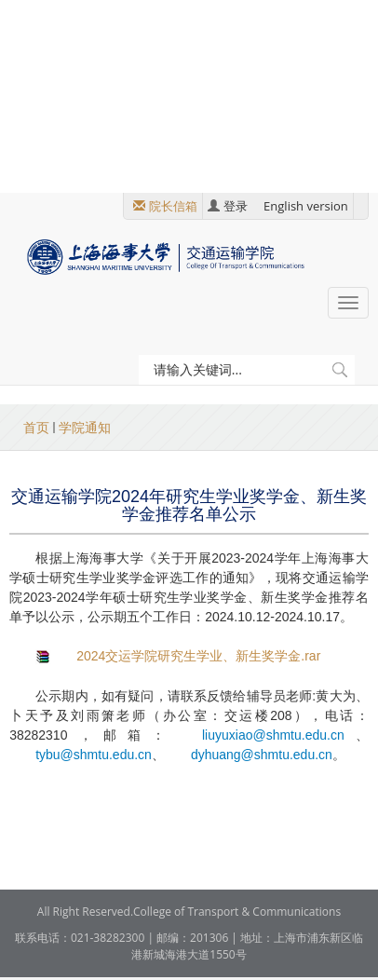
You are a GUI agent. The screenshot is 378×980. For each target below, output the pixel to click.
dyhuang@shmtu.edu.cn (262, 755)
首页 (36, 427)
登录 (236, 206)
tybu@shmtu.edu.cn (94, 755)
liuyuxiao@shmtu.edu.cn (273, 735)
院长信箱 (173, 206)
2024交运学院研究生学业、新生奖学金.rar (198, 656)
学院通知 (85, 427)
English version (306, 206)
